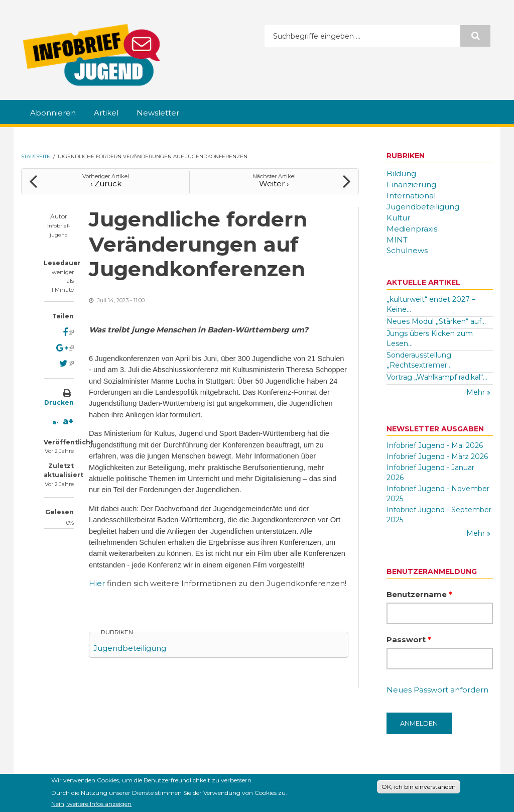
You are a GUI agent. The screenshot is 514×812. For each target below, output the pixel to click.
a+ (68, 421)
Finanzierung (411, 185)
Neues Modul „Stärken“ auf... (436, 321)
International (411, 196)
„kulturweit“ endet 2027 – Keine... (431, 304)
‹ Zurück (106, 184)
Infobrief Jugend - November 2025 (438, 494)
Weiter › (274, 184)
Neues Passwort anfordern (437, 690)
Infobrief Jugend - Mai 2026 (435, 445)
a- (55, 422)
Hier (98, 583)
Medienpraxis (412, 229)
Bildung (401, 173)
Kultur (398, 218)
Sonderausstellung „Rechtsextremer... (419, 360)
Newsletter (158, 113)
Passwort (409, 640)
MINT (397, 240)
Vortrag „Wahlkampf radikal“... (437, 377)
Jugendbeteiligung (130, 648)
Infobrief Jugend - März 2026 (437, 456)
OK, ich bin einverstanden (419, 788)
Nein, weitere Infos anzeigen (91, 805)
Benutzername (419, 594)
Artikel (106, 113)
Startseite (36, 156)
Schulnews (407, 250)
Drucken (59, 402)
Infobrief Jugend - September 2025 (439, 515)
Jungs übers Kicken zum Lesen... (430, 338)
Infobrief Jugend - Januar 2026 (430, 473)
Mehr (477, 392)
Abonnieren (53, 113)
